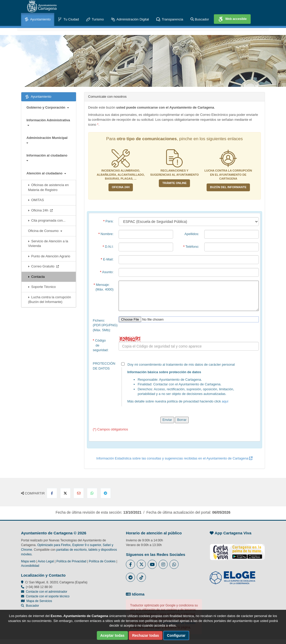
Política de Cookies (102, 561)
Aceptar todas (112, 635)
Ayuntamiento (38, 20)
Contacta (36, 277)
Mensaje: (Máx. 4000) (104, 287)
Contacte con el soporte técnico (48, 596)
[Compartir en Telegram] (106, 493)
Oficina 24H (121, 187)
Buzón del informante (228, 187)
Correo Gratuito (43, 266)
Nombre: (106, 234)
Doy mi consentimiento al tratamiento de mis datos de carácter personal (189, 384)
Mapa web (28, 561)
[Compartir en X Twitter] (65, 493)
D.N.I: (108, 247)
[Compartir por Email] (79, 493)
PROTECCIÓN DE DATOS (104, 366)
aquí (225, 401)
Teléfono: (191, 247)
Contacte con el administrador (47, 592)
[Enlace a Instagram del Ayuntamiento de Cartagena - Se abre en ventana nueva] (163, 564)
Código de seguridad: (101, 345)
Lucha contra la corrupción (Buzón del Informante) (49, 300)
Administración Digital (130, 20)
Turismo (95, 20)
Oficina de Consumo (45, 231)
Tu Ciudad (68, 20)
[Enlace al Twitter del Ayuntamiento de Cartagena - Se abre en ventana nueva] (141, 564)
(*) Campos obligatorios (111, 429)
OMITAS (36, 200)
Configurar (176, 635)
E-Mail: (107, 259)
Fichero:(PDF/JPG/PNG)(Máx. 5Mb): (105, 325)
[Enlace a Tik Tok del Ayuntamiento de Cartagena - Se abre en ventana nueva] (141, 577)
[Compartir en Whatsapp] (92, 493)
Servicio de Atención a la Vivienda (48, 244)
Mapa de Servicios (36, 601)
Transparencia (170, 20)
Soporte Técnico (42, 287)
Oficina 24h (40, 210)
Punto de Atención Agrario (49, 256)
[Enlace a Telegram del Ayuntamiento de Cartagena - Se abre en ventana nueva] (130, 577)
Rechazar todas (145, 635)
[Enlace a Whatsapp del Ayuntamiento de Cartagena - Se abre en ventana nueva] (174, 564)
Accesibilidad (30, 566)
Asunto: (107, 272)
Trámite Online (174, 183)
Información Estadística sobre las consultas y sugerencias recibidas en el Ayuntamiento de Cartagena (174, 458)
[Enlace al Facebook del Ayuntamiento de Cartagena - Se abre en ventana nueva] (130, 564)
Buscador (200, 19)
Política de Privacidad (71, 561)
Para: (108, 221)
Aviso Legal (46, 561)
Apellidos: (192, 234)
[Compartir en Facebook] (52, 493)
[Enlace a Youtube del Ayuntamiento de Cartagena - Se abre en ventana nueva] (152, 564)
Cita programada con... (47, 220)
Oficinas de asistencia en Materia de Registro (48, 187)
